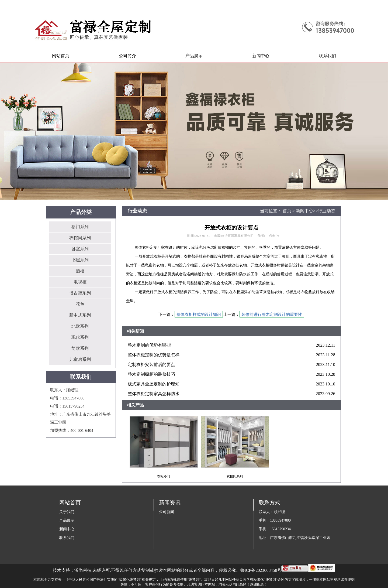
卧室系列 (80, 249)
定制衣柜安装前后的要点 (151, 365)
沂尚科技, (84, 570)
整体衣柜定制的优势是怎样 (154, 355)
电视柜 (80, 282)
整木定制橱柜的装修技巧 (151, 374)
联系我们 (67, 538)
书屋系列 (80, 260)
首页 (287, 211)
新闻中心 (304, 211)
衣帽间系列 (80, 238)
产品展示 (67, 520)
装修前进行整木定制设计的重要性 (272, 314)
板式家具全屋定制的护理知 (154, 384)
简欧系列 (80, 348)
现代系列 (80, 337)
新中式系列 (80, 315)
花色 (80, 304)
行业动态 (327, 211)
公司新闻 (167, 512)
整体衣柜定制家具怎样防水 (154, 394)
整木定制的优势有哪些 (149, 345)
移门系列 (80, 227)
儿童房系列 (80, 359)
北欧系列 (80, 326)
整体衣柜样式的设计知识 (199, 314)
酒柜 (80, 271)
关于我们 (67, 512)
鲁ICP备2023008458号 (261, 570)
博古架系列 (80, 293)
